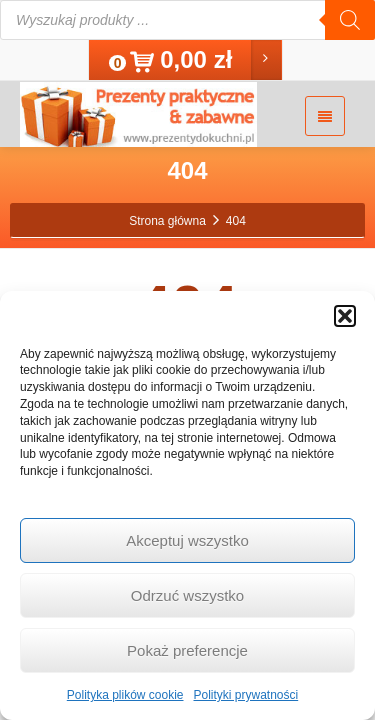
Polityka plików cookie (125, 695)
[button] (345, 316)
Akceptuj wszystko (187, 540)
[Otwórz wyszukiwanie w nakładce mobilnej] (187, 20)
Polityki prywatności (246, 695)
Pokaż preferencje (187, 650)
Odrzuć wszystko (187, 595)
